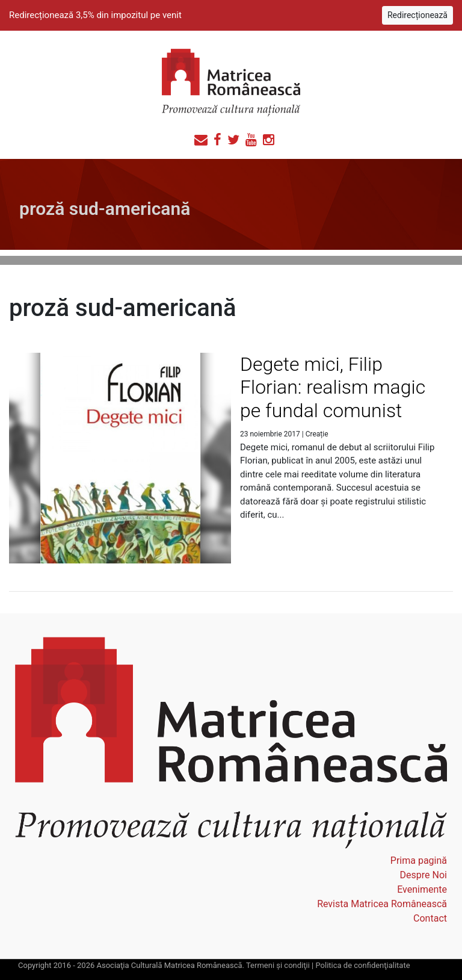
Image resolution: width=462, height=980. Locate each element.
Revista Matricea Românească (382, 904)
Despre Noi (423, 875)
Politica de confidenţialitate (362, 965)
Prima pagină (419, 861)
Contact (430, 918)
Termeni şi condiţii (278, 965)
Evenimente (422, 889)
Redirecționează (417, 15)
